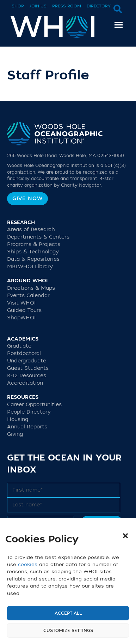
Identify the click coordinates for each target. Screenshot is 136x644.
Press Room (67, 6)
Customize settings (68, 631)
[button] (125, 536)
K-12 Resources (27, 376)
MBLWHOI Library (30, 267)
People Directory (29, 412)
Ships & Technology (33, 252)
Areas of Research (31, 230)
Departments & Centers (38, 237)
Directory (99, 6)
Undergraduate (27, 361)
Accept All (68, 613)
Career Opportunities (34, 405)
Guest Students (28, 368)
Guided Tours (24, 310)
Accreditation (25, 383)
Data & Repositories (33, 259)
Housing (18, 419)
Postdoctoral (24, 353)
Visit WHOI (21, 303)
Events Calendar (28, 296)
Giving (15, 434)
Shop (18, 6)
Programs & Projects (34, 244)
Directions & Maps (31, 288)
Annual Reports (27, 427)
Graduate (19, 346)
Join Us (38, 6)
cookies (28, 564)
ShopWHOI (21, 318)
